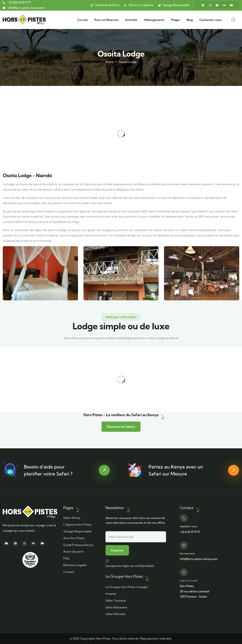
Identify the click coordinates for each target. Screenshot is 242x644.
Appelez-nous (188, 526)
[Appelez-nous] (184, 518)
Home (110, 62)
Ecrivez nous (187, 553)
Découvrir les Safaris (121, 428)
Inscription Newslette (136, 534)
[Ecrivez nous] (184, 545)
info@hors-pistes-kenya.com (199, 559)
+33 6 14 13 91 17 (190, 532)
